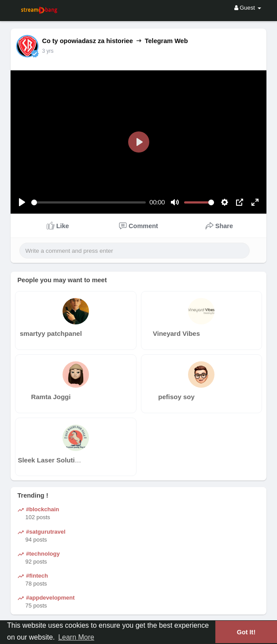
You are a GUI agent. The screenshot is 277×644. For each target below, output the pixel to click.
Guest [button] (248, 8)
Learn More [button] (76, 637)
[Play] (22, 202)
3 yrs (48, 51)
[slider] (89, 202)
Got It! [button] (246, 632)
